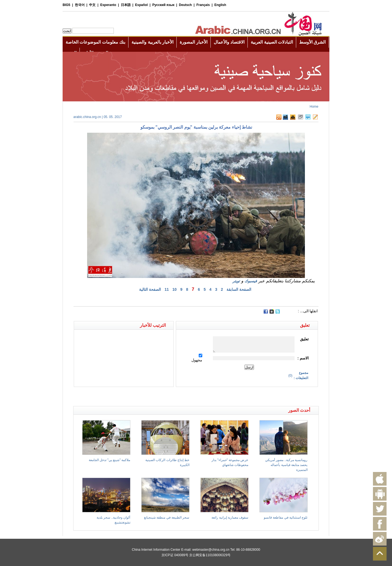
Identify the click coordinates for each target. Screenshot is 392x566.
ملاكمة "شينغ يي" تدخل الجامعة (110, 460)
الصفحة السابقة (239, 289)
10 (174, 289)
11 (167, 289)
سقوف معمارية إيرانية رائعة (230, 517)
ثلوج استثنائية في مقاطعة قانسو (286, 517)
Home (314, 107)
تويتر (236, 281)
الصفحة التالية (150, 289)
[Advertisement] (135, 396)
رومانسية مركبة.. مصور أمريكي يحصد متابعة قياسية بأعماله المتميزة (286, 465)
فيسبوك (251, 281)
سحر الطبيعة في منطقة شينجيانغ (167, 517)
